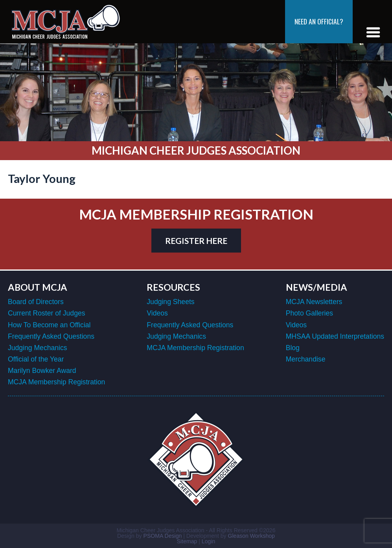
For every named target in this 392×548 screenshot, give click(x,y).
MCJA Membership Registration (56, 382)
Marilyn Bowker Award (42, 371)
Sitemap (187, 541)
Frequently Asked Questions (51, 336)
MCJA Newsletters (314, 302)
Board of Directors (36, 302)
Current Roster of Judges (47, 313)
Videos (157, 313)
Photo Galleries (309, 313)
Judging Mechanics (38, 348)
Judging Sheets (170, 302)
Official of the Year (36, 359)
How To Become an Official (49, 325)
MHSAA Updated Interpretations (335, 336)
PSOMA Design (163, 536)
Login (208, 541)
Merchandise (306, 359)
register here (196, 241)
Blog (293, 348)
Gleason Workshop (251, 536)
